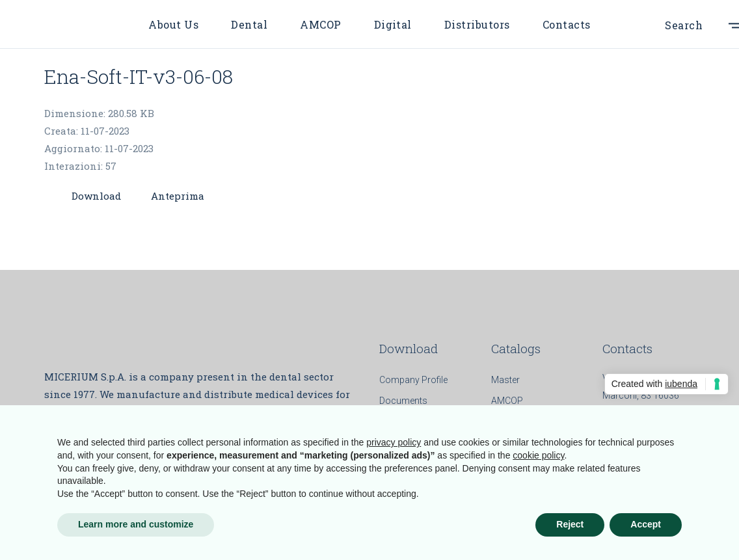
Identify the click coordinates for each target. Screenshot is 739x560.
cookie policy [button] (538, 455)
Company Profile (413, 380)
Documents (403, 401)
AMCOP (507, 401)
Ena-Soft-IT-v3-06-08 (139, 76)
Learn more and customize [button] (136, 524)
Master (505, 380)
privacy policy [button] (394, 442)
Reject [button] (570, 524)
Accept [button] (646, 524)
